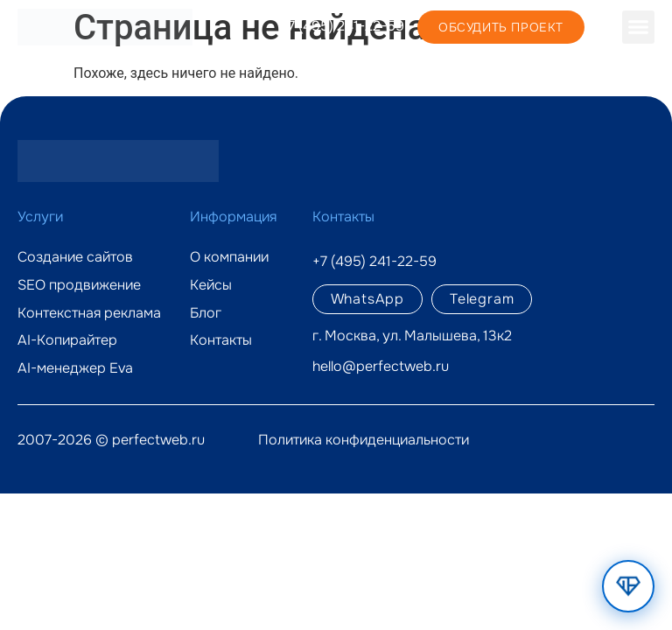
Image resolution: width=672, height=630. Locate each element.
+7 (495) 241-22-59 (342, 26)
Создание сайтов (75, 257)
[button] (639, 27)
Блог (206, 313)
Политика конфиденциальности (364, 440)
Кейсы (211, 285)
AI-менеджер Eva (75, 368)
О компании (229, 257)
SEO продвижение (79, 285)
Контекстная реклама (89, 313)
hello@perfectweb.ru (381, 366)
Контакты (221, 340)
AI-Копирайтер (67, 340)
